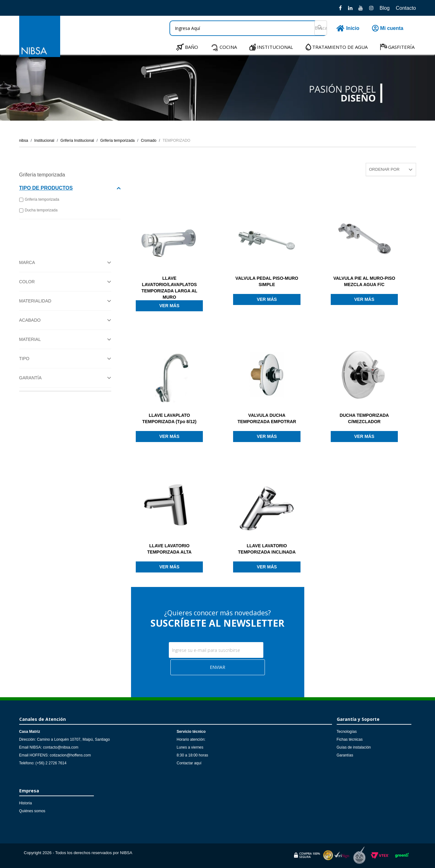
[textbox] (248, 28)
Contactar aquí (189, 763)
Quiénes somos (32, 811)
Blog (385, 8)
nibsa (24, 141)
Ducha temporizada (38, 210)
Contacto (406, 8)
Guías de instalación (354, 747)
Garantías (345, 755)
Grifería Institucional (77, 141)
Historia (26, 803)
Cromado (149, 141)
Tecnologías (347, 732)
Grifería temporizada (117, 141)
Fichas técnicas (350, 739)
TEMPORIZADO (176, 141)
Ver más (169, 306)
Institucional (44, 141)
